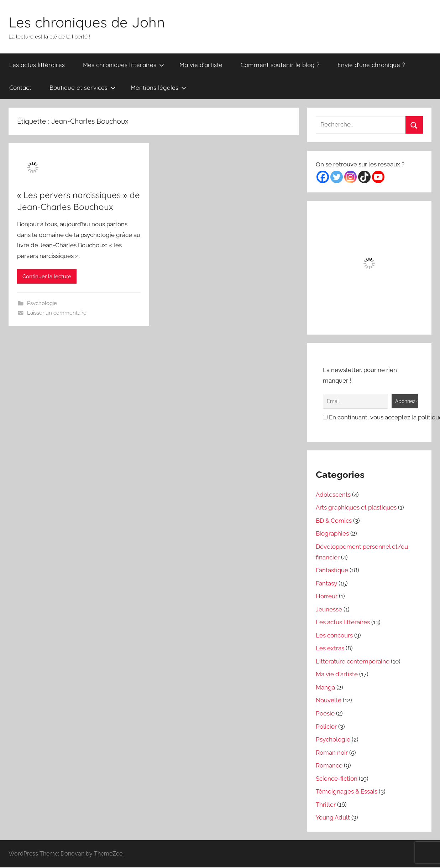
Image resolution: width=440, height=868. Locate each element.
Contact (20, 87)
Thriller (326, 805)
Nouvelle (329, 700)
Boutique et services (82, 87)
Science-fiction (337, 779)
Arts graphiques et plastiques (356, 507)
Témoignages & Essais (347, 791)
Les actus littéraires (37, 65)
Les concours (334, 635)
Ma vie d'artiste (337, 674)
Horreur (327, 596)
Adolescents (333, 495)
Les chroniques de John (87, 22)
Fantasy (326, 583)
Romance (329, 765)
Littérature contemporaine (353, 661)
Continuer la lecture (47, 277)
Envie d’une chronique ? (371, 65)
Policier (326, 727)
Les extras (330, 648)
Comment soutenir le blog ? (280, 65)
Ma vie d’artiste (201, 65)
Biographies (332, 533)
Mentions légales (158, 87)
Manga (325, 687)
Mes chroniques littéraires (124, 65)
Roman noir (332, 753)
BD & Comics (334, 521)
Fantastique (332, 570)
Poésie (325, 713)
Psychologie (42, 303)
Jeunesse (329, 609)
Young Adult (333, 817)
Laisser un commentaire (57, 313)
